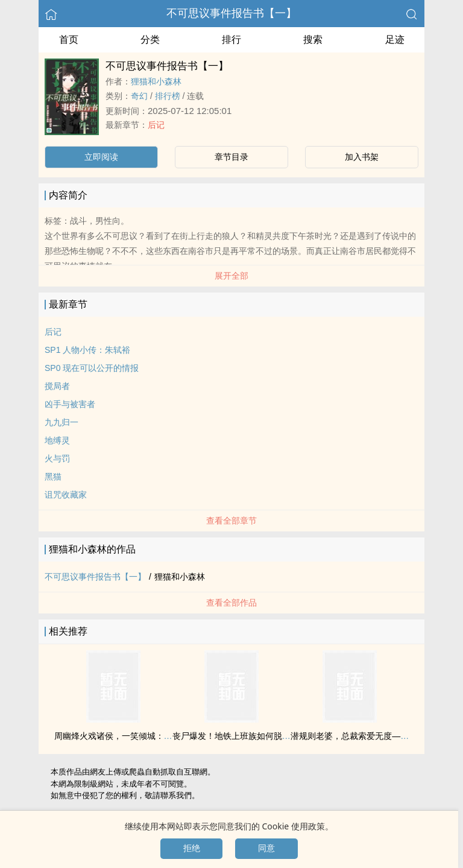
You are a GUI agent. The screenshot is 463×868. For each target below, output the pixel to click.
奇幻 (139, 96)
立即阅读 (101, 157)
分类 (150, 40)
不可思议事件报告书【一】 (231, 13)
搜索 (313, 40)
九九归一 (61, 422)
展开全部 (231, 276)
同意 (266, 848)
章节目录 (231, 157)
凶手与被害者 (70, 404)
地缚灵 (57, 440)
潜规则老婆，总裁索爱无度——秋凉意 (362, 736)
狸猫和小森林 (156, 81)
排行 (231, 40)
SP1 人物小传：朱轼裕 (87, 350)
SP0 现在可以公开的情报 (92, 368)
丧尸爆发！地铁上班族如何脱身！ (236, 736)
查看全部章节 (231, 521)
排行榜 (168, 96)
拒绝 (192, 848)
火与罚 (57, 458)
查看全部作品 (231, 603)
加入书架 (362, 157)
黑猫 (53, 477)
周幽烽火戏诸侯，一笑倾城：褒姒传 (122, 736)
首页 (69, 40)
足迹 (395, 40)
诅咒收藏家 (66, 495)
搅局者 (57, 386)
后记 (156, 125)
